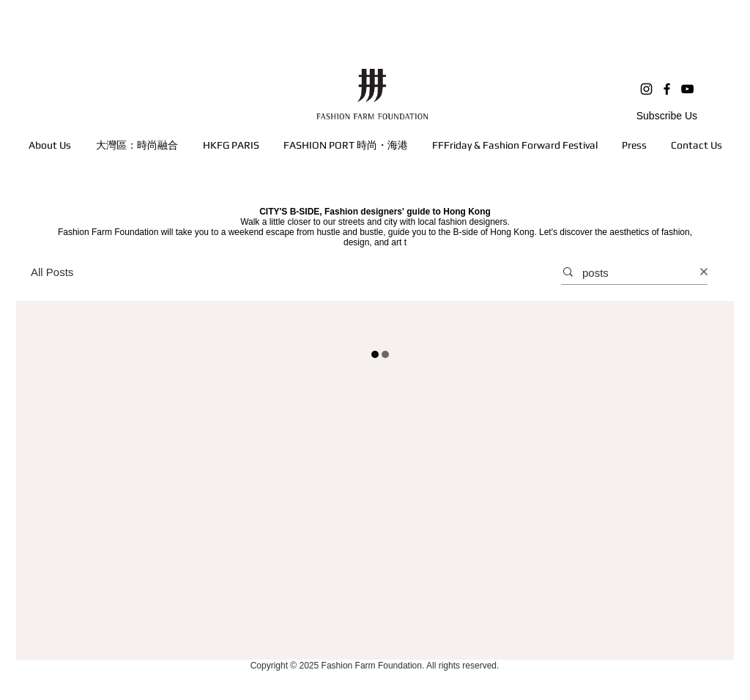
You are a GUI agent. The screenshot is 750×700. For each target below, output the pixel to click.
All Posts (52, 272)
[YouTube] (687, 89)
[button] (137, 145)
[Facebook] (667, 89)
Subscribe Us (667, 116)
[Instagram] (646, 89)
